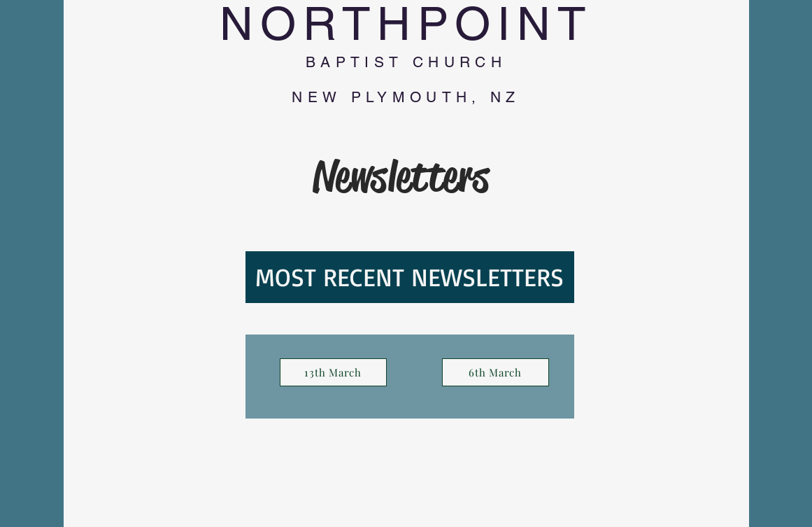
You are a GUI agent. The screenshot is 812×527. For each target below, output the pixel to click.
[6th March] (496, 372)
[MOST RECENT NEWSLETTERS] (410, 277)
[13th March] (333, 372)
